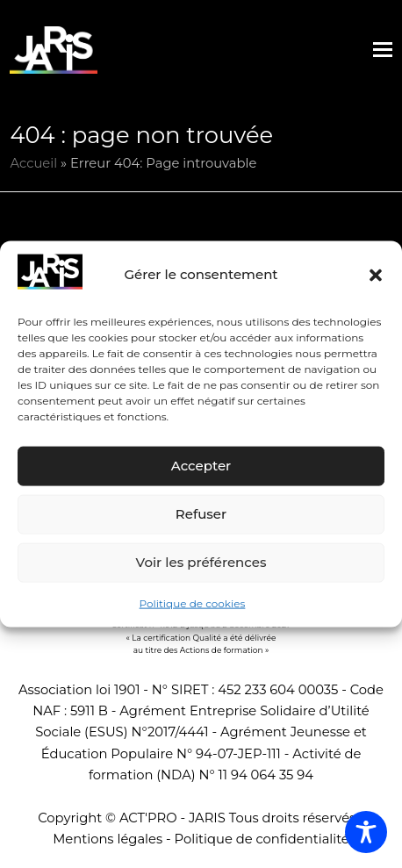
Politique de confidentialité (262, 839)
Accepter (201, 466)
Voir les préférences (201, 562)
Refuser (201, 514)
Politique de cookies (193, 603)
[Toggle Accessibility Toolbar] (366, 832)
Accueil (33, 163)
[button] (376, 275)
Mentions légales (108, 839)
